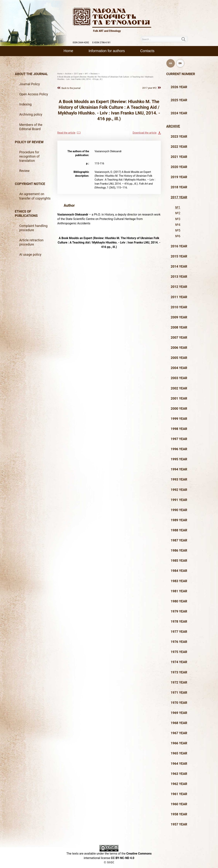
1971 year (179, 693)
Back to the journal (71, 88)
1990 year (179, 510)
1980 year (179, 601)
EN (180, 63)
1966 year (179, 743)
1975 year (179, 652)
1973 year (179, 672)
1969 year (179, 713)
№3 (178, 219)
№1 (178, 207)
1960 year (179, 804)
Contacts (147, 51)
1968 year (179, 723)
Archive (173, 126)
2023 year (179, 137)
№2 (178, 213)
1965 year (179, 753)
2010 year (179, 307)
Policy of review (29, 142)
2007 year (179, 338)
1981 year (179, 591)
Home (68, 51)
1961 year (179, 794)
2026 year (179, 87)
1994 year (179, 469)
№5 (178, 230)
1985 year (179, 561)
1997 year (179, 439)
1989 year (179, 520)
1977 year (179, 632)
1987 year (179, 540)
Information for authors (107, 51)
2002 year (179, 388)
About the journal (31, 74)
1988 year (179, 530)
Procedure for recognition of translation (30, 156)
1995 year (179, 459)
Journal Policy (30, 84)
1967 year (179, 733)
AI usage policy (30, 255)
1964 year (179, 764)
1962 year (179, 784)
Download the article (145, 133)
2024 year (179, 113)
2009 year (179, 317)
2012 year (179, 287)
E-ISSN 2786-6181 (102, 43)
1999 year (179, 419)
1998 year (179, 429)
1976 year (179, 642)
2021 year (179, 157)
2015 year (179, 256)
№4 (178, 225)
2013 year (179, 277)
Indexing (26, 104)
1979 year (179, 611)
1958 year (179, 814)
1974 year (179, 662)
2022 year (179, 147)
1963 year (179, 774)
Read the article (66, 133)
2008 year (179, 327)
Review (25, 171)
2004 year (179, 368)
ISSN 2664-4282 (81, 43)
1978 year (179, 622)
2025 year (179, 100)
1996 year (179, 449)
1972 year (179, 682)
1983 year (179, 581)
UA (170, 63)
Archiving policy (31, 114)
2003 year (179, 378)
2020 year (179, 167)
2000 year (179, 409)
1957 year (179, 824)
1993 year (179, 479)
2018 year (179, 187)
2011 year (179, 297)
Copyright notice (30, 184)
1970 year (179, 703)
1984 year (179, 571)
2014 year (179, 267)
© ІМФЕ (109, 862)
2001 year (179, 398)
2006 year (179, 348)
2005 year (179, 358)
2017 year (179, 197)
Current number (181, 74)
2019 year (179, 177)
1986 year (179, 551)
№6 (178, 236)
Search (186, 39)
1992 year (179, 490)
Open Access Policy (34, 94)
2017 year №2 (149, 88)
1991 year (179, 500)
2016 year (179, 246)
